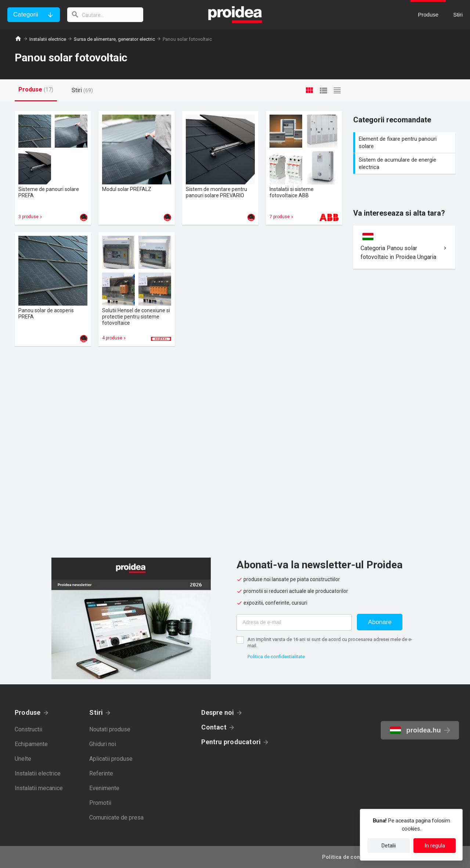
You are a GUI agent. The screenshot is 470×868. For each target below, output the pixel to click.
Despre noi (218, 712)
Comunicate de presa (116, 817)
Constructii (28, 729)
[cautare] (106, 15)
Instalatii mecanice (39, 788)
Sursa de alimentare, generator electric (114, 39)
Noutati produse (110, 729)
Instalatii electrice (48, 39)
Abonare (380, 622)
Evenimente (104, 788)
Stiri (96, 712)
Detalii (389, 846)
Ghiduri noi (103, 744)
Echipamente (31, 744)
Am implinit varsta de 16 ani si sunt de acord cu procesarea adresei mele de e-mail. (330, 642)
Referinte (101, 773)
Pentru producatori (231, 742)
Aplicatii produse (111, 759)
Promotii (100, 803)
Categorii (26, 15)
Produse (28, 712)
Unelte (23, 759)
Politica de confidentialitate (276, 657)
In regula (435, 846)
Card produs (53, 168)
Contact (214, 727)
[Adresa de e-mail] (294, 622)
